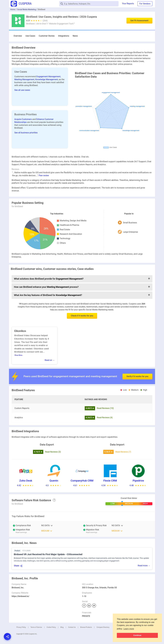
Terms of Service (36, 627)
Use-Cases (30, 36)
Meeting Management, (25, 79)
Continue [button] (137, 635)
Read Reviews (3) (53, 452)
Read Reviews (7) (123, 452)
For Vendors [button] (145, 4)
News (75, 36)
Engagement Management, (49, 77)
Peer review (44, 175)
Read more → (144, 566)
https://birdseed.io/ (20, 596)
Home (13, 9)
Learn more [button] (129, 629)
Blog (62, 627)
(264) (45, 21)
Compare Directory (103, 627)
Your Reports (128, 4)
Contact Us (72, 627)
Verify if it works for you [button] (137, 370)
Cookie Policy (51, 627)
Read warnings (21, 532)
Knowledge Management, (47, 79)
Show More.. (19, 355)
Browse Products (86, 627)
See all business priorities (26, 133)
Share (17, 566)
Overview (18, 36)
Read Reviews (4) (105, 418)
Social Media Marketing (27, 9)
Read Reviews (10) (105, 408)
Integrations (64, 36)
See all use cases (22, 90)
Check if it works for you (82, 316)
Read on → (50, 360)
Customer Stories (47, 36)
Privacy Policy (21, 627)
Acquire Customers (23, 119)
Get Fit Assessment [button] (139, 21)
